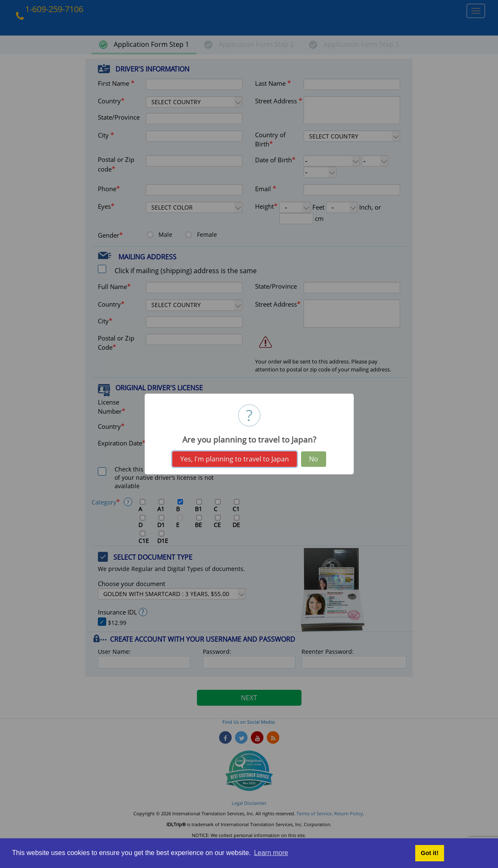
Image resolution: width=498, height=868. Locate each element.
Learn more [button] (271, 853)
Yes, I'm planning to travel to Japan (235, 459)
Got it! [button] (429, 853)
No (314, 459)
